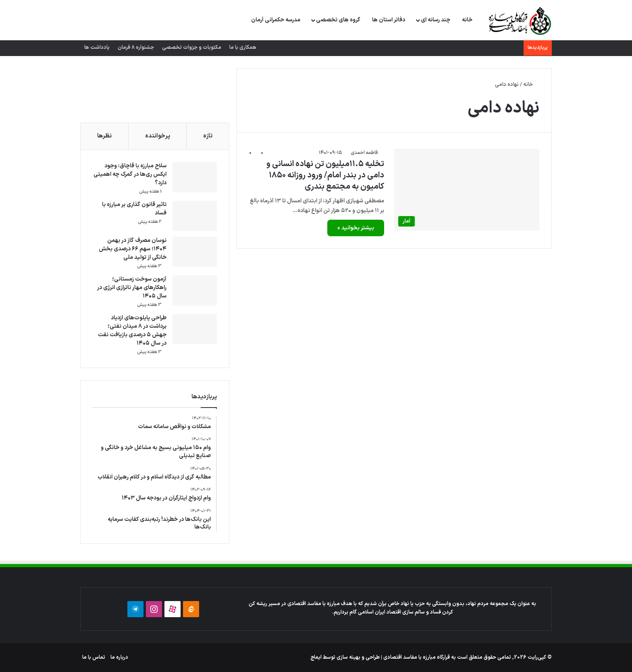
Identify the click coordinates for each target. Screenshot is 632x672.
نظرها (104, 136)
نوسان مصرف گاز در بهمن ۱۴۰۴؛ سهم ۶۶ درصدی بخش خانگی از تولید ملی (133, 249)
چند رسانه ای (436, 20)
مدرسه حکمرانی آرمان (276, 20)
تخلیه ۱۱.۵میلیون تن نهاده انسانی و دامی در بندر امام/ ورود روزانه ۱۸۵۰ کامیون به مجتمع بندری (325, 175)
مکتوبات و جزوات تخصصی (192, 48)
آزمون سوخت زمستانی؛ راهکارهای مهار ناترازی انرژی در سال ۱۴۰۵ (132, 288)
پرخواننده (158, 136)
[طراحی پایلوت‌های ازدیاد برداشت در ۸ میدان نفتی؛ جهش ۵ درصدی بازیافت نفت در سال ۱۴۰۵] (195, 329)
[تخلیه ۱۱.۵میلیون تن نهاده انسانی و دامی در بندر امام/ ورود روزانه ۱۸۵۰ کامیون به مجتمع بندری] (467, 190)
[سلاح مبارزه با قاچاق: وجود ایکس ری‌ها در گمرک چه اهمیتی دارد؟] (195, 177)
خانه (467, 20)
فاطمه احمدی (364, 153)
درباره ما (119, 657)
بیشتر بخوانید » (356, 228)
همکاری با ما (243, 48)
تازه (208, 136)
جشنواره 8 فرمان (136, 48)
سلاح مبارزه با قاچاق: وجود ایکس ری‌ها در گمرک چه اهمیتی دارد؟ (130, 174)
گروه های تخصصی (338, 20)
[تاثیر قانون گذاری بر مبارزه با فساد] (195, 216)
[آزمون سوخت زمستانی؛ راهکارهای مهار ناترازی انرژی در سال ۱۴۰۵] (195, 290)
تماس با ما (94, 657)
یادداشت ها (97, 48)
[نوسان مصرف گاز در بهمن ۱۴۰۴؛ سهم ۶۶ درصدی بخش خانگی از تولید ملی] (195, 252)
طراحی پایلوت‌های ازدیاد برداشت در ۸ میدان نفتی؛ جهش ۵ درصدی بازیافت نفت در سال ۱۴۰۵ (132, 331)
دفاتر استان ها (389, 20)
